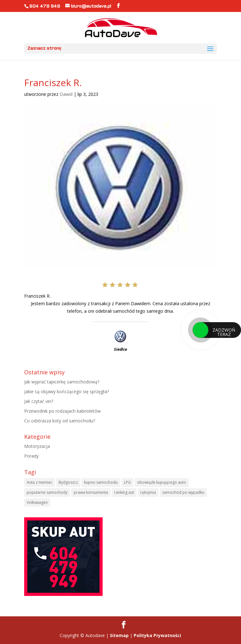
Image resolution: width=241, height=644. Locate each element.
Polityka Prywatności (157, 635)
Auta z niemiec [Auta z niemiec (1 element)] (40, 482)
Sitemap (119, 635)
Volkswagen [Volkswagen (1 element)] (37, 502)
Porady (31, 456)
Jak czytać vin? (39, 401)
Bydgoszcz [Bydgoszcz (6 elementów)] (68, 482)
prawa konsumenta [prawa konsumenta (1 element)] (91, 492)
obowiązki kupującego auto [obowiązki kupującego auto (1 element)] (162, 482)
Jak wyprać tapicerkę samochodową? (62, 382)
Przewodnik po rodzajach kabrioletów (62, 411)
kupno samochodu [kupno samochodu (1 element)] (101, 482)
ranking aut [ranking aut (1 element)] (124, 492)
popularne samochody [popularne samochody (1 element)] (47, 492)
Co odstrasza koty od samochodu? (60, 421)
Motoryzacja (37, 446)
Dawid (66, 94)
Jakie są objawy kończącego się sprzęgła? (67, 391)
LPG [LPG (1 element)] (127, 482)
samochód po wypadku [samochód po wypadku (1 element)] (183, 492)
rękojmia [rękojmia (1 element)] (148, 492)
